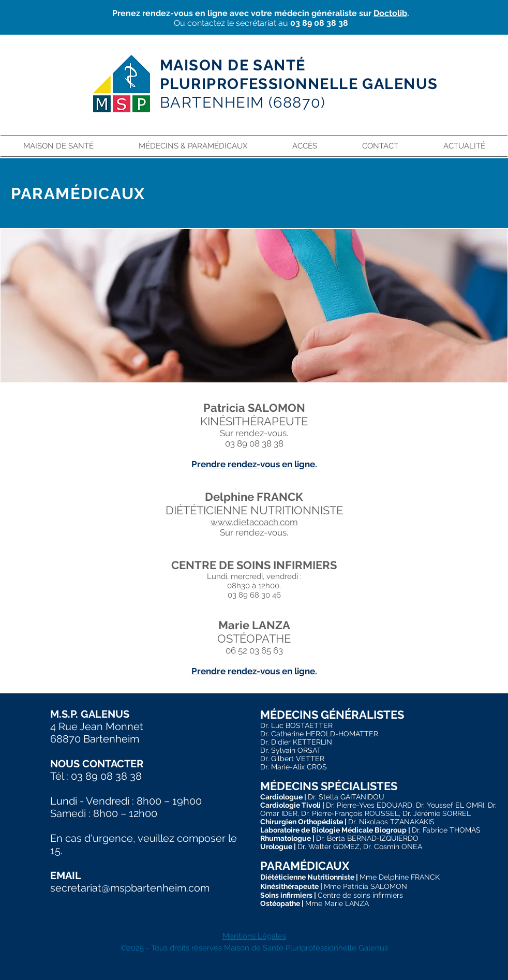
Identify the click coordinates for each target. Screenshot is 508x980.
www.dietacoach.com (254, 522)
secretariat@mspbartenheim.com (130, 888)
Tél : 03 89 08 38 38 (96, 776)
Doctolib (390, 13)
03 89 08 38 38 (319, 23)
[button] (193, 146)
